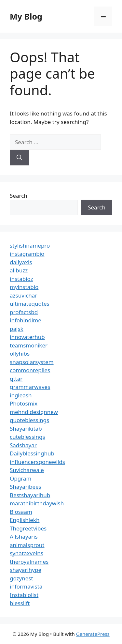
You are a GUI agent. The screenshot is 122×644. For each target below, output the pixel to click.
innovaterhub (27, 337)
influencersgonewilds (37, 462)
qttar (16, 379)
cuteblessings (27, 437)
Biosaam (21, 512)
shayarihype (26, 570)
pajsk (17, 329)
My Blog (26, 16)
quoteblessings (29, 420)
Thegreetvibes (28, 528)
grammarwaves (30, 387)
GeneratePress (93, 634)
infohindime (26, 320)
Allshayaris (24, 537)
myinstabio (24, 287)
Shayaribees (26, 487)
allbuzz (19, 270)
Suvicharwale (27, 470)
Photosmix (24, 403)
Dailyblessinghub (32, 453)
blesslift (20, 603)
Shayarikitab (26, 429)
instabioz (21, 279)
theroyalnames (29, 562)
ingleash (21, 395)
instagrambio (27, 254)
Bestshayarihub (30, 495)
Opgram (20, 478)
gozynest (21, 578)
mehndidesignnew (34, 412)
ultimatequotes (30, 304)
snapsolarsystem (32, 362)
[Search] (19, 158)
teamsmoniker (29, 345)
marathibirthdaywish (37, 503)
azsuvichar (23, 295)
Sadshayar (23, 445)
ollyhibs (20, 353)
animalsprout (27, 545)
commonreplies (30, 370)
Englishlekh (25, 520)
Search (19, 196)
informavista (26, 586)
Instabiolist (24, 595)
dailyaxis (21, 262)
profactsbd (24, 312)
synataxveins (27, 553)
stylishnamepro (30, 245)
